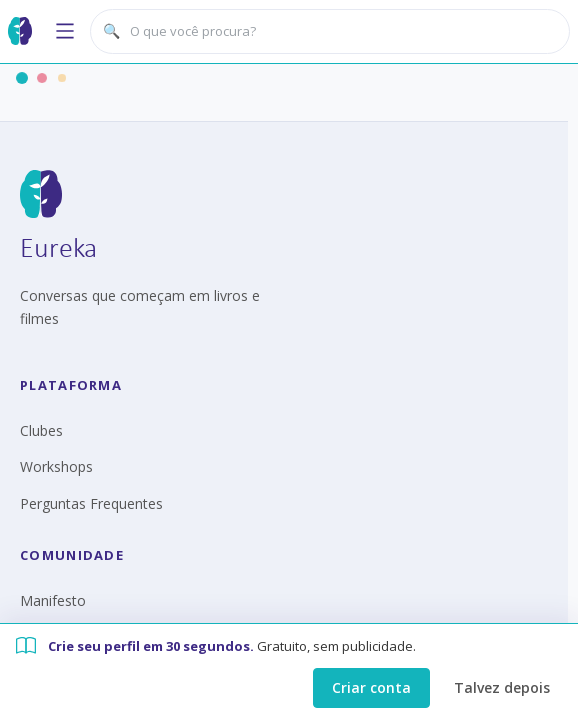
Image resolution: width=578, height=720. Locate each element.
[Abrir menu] (65, 31)
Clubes (41, 430)
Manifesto (53, 600)
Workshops (56, 466)
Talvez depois (502, 687)
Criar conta (371, 687)
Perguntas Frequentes (91, 503)
